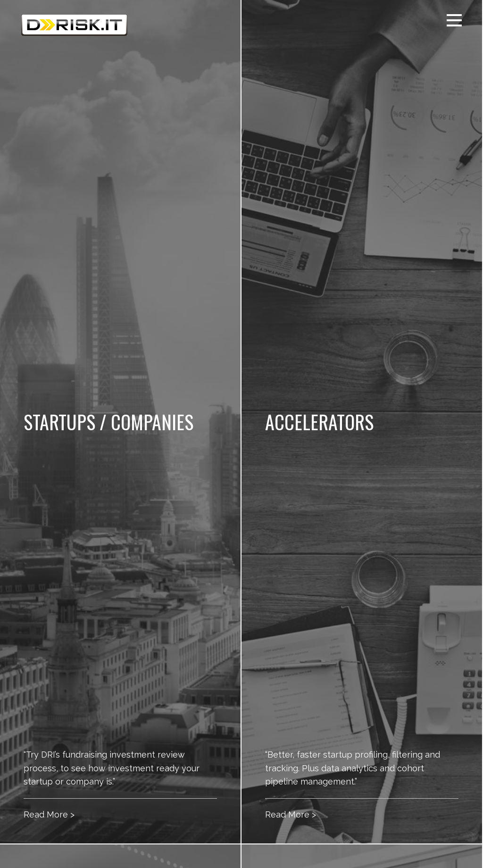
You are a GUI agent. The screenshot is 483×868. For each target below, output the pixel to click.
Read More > (49, 814)
